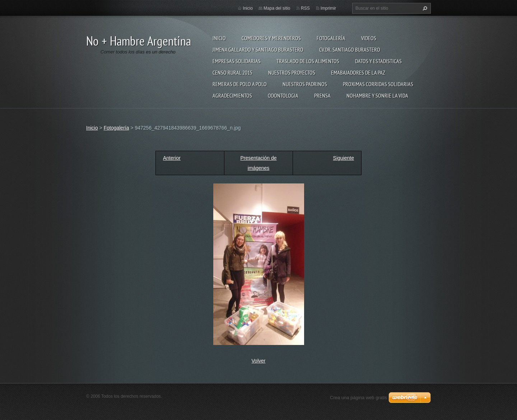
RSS (305, 8)
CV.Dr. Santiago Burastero (350, 50)
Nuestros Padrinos (305, 84)
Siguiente (344, 158)
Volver (259, 361)
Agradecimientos (232, 95)
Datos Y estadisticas (378, 61)
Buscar (424, 8)
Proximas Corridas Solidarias (378, 84)
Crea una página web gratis (358, 398)
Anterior (172, 158)
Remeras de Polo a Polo (240, 84)
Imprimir (328, 8)
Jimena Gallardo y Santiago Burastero (258, 50)
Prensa (322, 95)
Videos (369, 38)
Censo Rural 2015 (232, 73)
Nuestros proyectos (292, 73)
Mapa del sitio (277, 8)
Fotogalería (331, 38)
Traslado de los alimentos (308, 61)
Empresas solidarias (237, 61)
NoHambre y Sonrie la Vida (377, 95)
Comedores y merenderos (271, 38)
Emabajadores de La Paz (358, 73)
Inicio (219, 38)
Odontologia (283, 95)
